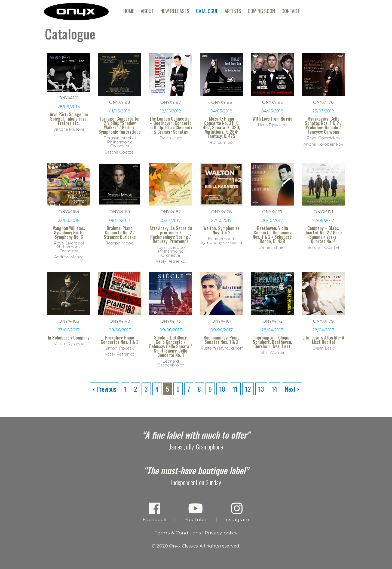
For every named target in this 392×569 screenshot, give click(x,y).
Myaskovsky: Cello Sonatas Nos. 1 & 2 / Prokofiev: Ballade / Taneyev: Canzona (323, 125)
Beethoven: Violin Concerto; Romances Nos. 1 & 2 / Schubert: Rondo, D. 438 (272, 235)
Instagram (237, 512)
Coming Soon (261, 11)
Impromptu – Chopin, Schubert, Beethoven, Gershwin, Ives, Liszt (272, 342)
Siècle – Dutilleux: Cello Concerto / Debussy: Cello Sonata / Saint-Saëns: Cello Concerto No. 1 (171, 346)
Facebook (155, 512)
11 (235, 389)
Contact (290, 11)
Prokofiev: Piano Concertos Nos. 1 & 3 (120, 340)
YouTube (196, 512)
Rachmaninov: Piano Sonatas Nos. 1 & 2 (222, 340)
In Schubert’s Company (69, 338)
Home (129, 11)
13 (261, 389)
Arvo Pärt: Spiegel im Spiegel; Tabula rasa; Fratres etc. (69, 119)
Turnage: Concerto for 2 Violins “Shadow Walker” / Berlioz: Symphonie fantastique (120, 125)
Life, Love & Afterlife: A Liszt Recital (323, 340)
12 (248, 389)
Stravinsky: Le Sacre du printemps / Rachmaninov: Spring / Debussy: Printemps (171, 235)
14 (274, 389)
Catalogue (207, 11)
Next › (292, 389)
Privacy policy (221, 533)
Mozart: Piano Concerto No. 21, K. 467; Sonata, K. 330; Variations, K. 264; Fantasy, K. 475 (221, 127)
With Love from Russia (272, 119)
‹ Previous (105, 389)
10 (222, 389)
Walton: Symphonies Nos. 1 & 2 (221, 230)
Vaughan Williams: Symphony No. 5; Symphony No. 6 (69, 233)
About (147, 11)
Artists (233, 11)
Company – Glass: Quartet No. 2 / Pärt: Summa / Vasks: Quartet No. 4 (323, 235)
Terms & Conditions (178, 533)
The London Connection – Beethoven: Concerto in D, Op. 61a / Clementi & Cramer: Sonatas (171, 125)
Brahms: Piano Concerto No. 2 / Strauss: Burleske (120, 233)
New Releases (175, 11)
